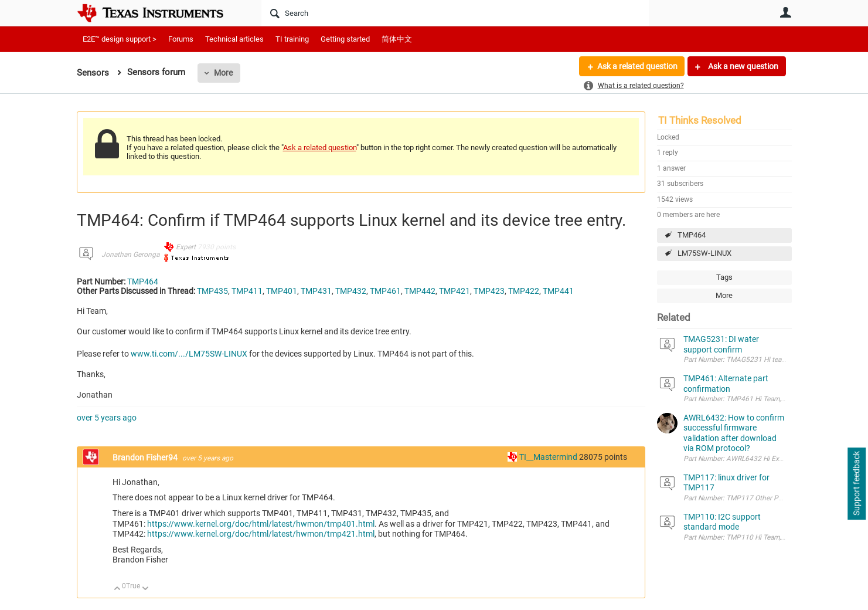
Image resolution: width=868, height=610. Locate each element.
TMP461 (385, 291)
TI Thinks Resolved (700, 120)
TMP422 (524, 291)
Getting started (345, 39)
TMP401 (282, 291)
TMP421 (455, 291)
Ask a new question (742, 66)
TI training (292, 39)
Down (145, 589)
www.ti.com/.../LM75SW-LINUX (189, 354)
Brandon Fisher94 (146, 457)
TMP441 (558, 291)
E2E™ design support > (120, 39)
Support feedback (856, 484)
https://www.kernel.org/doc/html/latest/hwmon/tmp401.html (261, 524)
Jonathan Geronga (130, 255)
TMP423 (489, 291)
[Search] (455, 13)
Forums (181, 39)
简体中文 (397, 39)
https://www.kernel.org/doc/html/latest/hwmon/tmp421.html (261, 534)
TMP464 (692, 235)
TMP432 (351, 291)
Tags (724, 277)
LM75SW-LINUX (704, 253)
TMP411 (247, 291)
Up (118, 589)
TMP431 (316, 291)
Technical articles (234, 39)
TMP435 (212, 291)
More (223, 73)
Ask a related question (637, 66)
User (786, 12)
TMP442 (420, 291)
